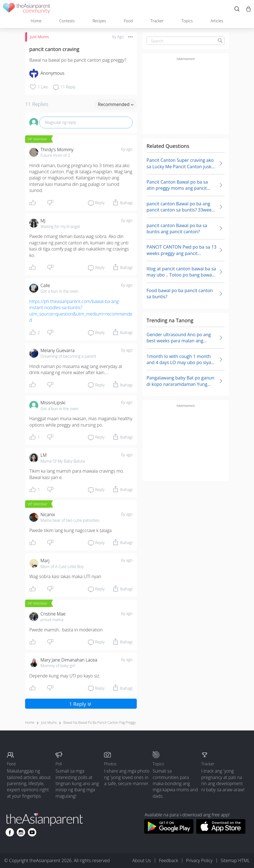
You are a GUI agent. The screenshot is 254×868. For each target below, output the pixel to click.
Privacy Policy (199, 860)
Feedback (168, 860)
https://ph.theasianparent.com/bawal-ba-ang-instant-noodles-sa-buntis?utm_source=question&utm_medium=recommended (81, 311)
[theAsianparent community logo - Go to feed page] (27, 9)
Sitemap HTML (235, 860)
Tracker (157, 21)
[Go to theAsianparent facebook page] (10, 832)
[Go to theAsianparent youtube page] (32, 832)
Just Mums (39, 37)
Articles (217, 21)
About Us (142, 860)
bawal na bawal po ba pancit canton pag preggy (100, 722)
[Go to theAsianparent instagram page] (21, 832)
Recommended (116, 104)
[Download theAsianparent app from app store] (221, 832)
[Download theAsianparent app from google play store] (169, 832)
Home (36, 21)
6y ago (127, 149)
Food (128, 21)
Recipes (99, 21)
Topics (187, 21)
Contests (67, 21)
